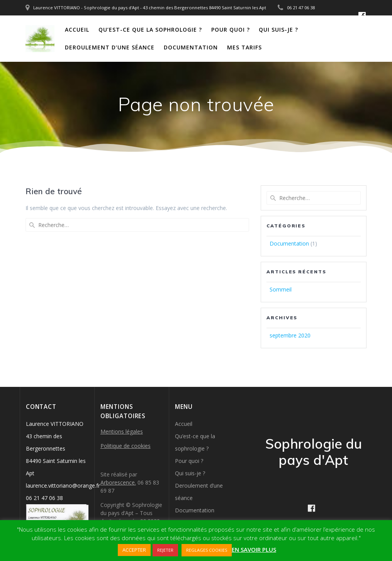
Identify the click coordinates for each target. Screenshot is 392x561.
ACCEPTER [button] (134, 550)
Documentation (191, 47)
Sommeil (281, 289)
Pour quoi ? (231, 30)
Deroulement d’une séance (110, 47)
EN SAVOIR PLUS (254, 549)
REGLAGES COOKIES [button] (207, 550)
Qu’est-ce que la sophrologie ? (150, 30)
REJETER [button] (165, 550)
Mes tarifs (244, 47)
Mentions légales (122, 431)
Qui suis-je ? (278, 30)
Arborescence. (118, 482)
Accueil (77, 30)
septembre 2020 (290, 335)
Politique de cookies (126, 446)
